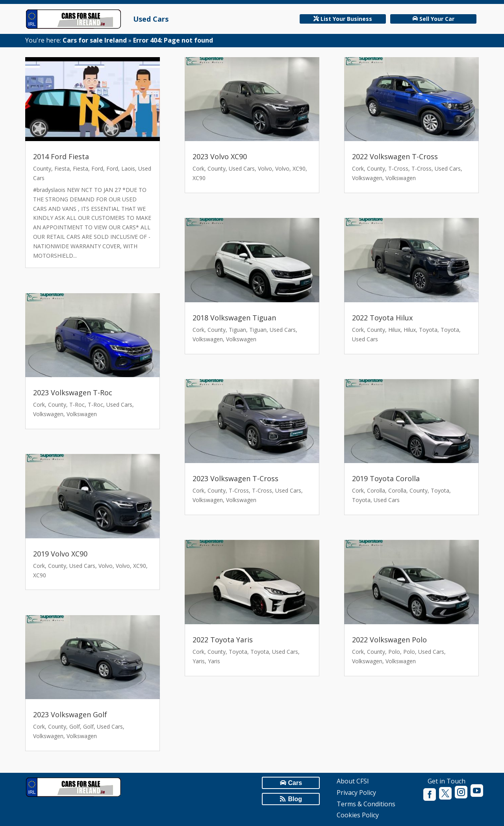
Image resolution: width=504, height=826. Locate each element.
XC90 (140, 566)
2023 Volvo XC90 (220, 156)
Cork (39, 405)
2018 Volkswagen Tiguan (234, 318)
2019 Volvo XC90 (60, 554)
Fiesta (62, 168)
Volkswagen (48, 414)
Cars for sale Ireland (95, 40)
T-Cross (239, 490)
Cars (295, 783)
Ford (97, 168)
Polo (394, 652)
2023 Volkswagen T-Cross (235, 478)
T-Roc (77, 405)
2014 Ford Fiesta (61, 156)
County (42, 168)
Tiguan (237, 330)
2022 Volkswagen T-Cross (395, 156)
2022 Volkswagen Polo (389, 640)
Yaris (199, 661)
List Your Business (346, 19)
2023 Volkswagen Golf (70, 714)
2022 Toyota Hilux (382, 318)
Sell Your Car (437, 19)
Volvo (106, 566)
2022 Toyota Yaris (223, 640)
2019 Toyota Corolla (386, 478)
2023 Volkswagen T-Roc (73, 393)
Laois (128, 168)
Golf (75, 726)
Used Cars (151, 19)
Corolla (376, 490)
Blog (295, 799)
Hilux (394, 330)
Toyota (238, 652)
